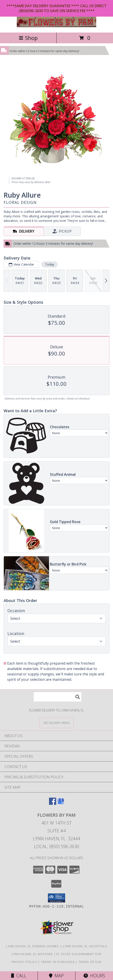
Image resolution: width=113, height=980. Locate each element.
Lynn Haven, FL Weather (32, 954)
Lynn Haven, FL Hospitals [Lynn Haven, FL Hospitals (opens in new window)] (85, 946)
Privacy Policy (24, 962)
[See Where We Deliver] (57, 723)
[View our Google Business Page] (61, 803)
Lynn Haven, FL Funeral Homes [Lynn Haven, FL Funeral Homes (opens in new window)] (32, 946)
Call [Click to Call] (19, 976)
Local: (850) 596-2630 (57, 846)
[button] (56, 898)
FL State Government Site (79, 954)
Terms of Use (90, 962)
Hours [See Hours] (94, 976)
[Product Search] (58, 697)
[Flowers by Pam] (56, 26)
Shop (28, 38)
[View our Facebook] (53, 803)
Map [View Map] (56, 976)
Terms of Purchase (58, 962)
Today (50, 264)
